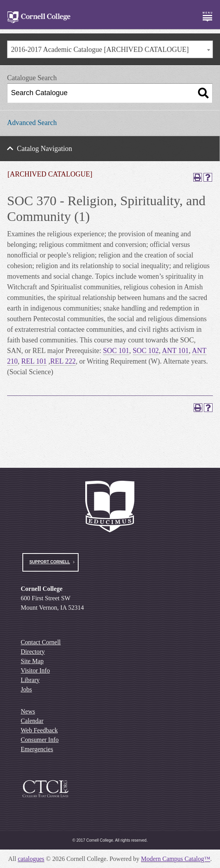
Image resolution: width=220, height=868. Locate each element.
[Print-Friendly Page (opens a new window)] (198, 177)
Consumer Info (40, 740)
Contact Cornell (41, 642)
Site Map (32, 661)
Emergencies (37, 749)
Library (30, 680)
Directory (33, 652)
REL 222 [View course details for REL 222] (63, 361)
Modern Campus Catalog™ (176, 859)
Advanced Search (32, 123)
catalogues (31, 859)
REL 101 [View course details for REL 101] (34, 361)
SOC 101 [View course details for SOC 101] (116, 351)
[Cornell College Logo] (39, 17)
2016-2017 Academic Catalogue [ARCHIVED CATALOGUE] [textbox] (100, 50)
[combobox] (110, 49)
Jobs (26, 689)
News (28, 711)
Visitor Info (35, 670)
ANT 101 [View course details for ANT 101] (175, 351)
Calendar (32, 721)
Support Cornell (50, 562)
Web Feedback (39, 730)
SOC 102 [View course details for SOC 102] (146, 351)
